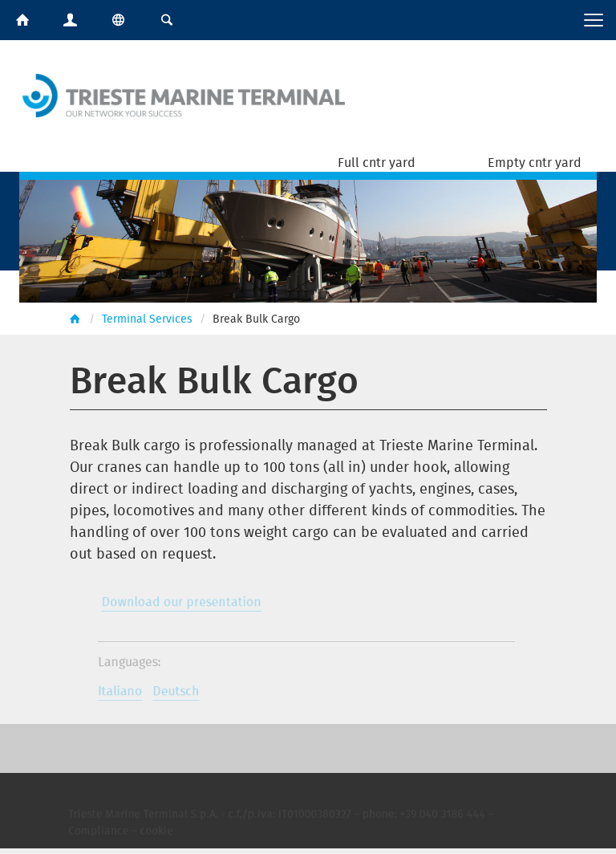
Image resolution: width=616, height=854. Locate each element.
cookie (163, 835)
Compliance (107, 835)
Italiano (128, 694)
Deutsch (181, 694)
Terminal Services (147, 318)
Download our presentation (186, 606)
